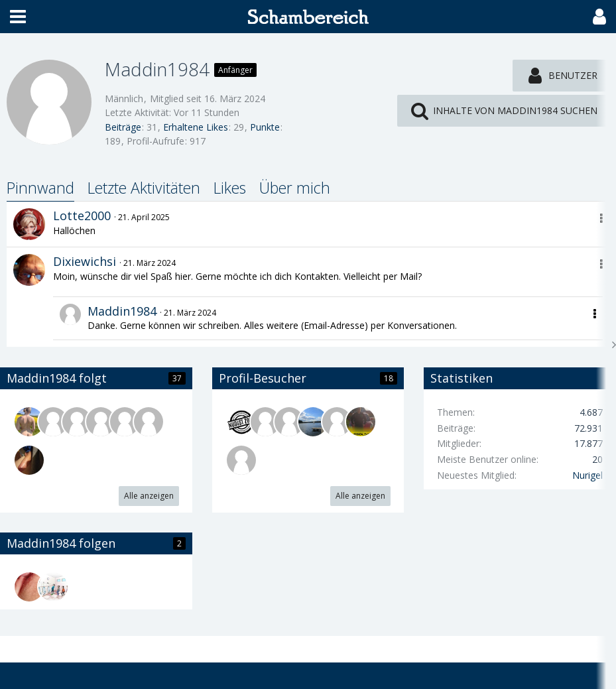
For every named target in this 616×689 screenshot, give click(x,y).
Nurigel (587, 475)
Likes (230, 188)
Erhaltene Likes (196, 127)
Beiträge (123, 127)
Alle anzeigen (149, 496)
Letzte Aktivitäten (144, 188)
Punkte (265, 127)
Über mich (295, 188)
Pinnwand (40, 188)
